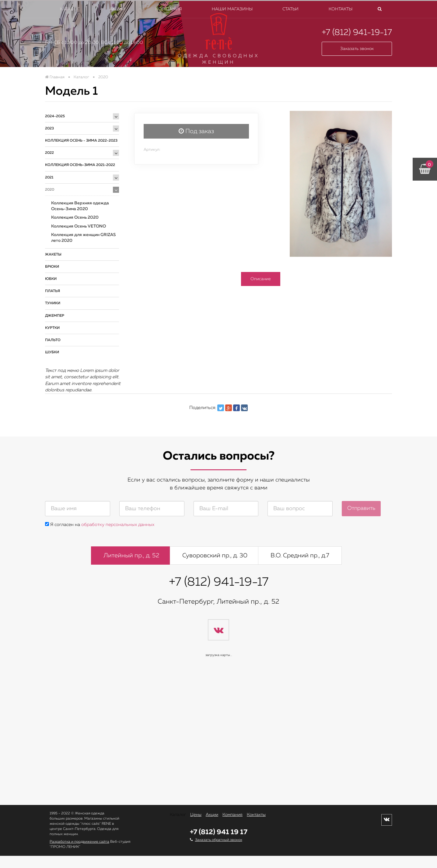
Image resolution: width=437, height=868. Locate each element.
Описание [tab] (261, 279)
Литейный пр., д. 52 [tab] (131, 556)
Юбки (51, 279)
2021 (49, 178)
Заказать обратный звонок (219, 840)
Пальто (53, 340)
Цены (196, 815)
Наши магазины (232, 9)
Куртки (52, 328)
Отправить (361, 508)
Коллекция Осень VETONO (79, 226)
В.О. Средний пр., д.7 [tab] (300, 556)
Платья (52, 291)
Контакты (341, 9)
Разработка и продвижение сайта (79, 842)
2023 (49, 129)
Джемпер (55, 316)
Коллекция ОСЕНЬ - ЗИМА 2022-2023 (81, 141)
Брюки (52, 267)
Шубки (52, 352)
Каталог (70, 9)
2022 (49, 153)
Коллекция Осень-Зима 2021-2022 (80, 165)
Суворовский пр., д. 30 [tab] (215, 556)
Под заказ (196, 131)
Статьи (290, 9)
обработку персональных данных (118, 525)
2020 (50, 190)
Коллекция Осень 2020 (75, 217)
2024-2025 (55, 116)
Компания (169, 9)
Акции (117, 9)
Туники (53, 303)
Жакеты (53, 255)
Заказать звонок (357, 49)
